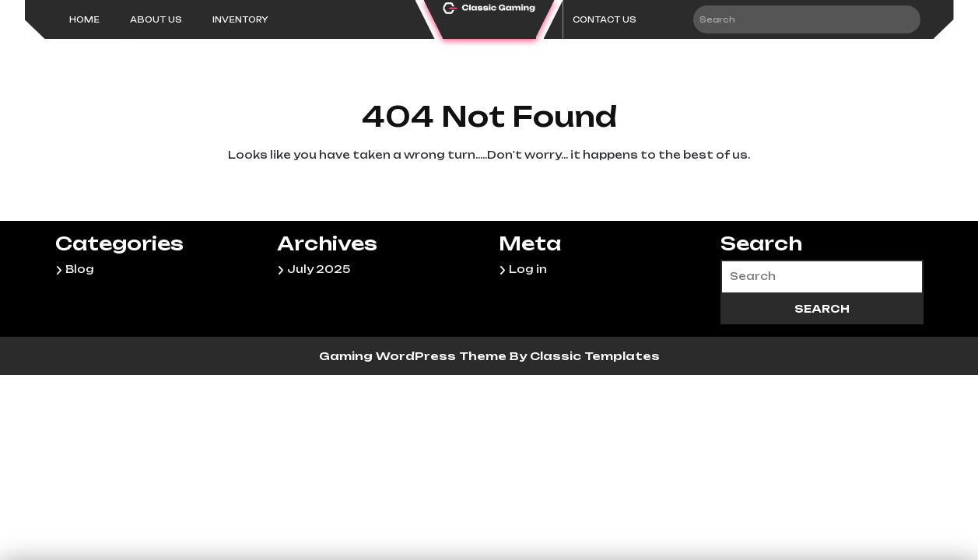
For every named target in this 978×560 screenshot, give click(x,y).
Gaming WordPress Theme (414, 356)
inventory (240, 19)
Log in (528, 269)
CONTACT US (605, 19)
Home (84, 19)
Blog (80, 269)
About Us (156, 19)
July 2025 (319, 269)
